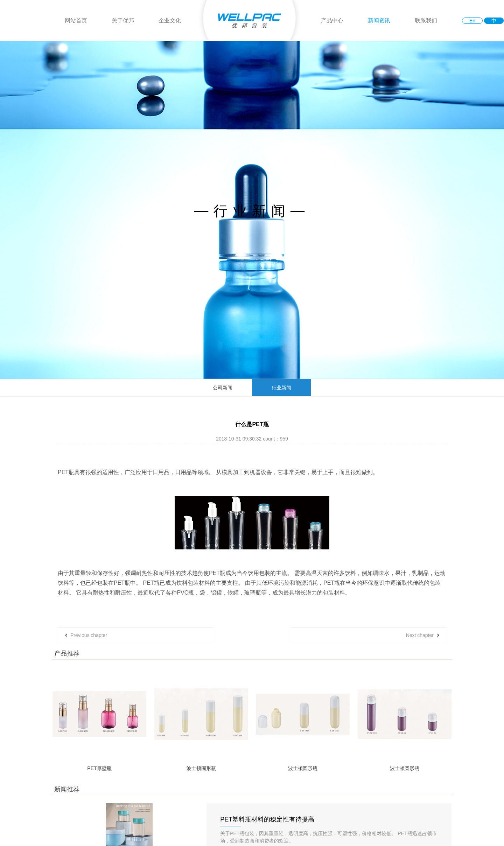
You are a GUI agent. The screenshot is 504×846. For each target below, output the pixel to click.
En (472, 21)
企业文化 (170, 20)
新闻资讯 (379, 20)
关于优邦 (123, 20)
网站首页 (76, 20)
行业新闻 (281, 388)
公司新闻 (223, 388)
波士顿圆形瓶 (201, 768)
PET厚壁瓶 (99, 768)
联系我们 (426, 20)
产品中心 (332, 20)
